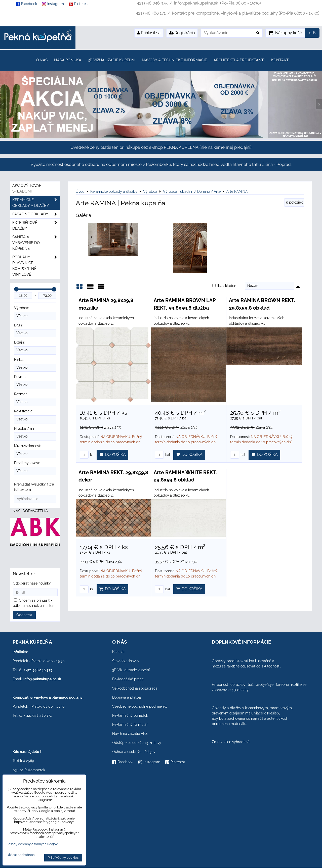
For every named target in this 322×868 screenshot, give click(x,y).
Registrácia (182, 33)
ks (87, 455)
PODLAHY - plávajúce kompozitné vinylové (36, 266)
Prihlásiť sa (149, 33)
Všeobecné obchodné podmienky (140, 706)
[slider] (16, 289)
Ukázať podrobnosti (21, 855)
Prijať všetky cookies (63, 858)
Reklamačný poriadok (130, 715)
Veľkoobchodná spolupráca (135, 688)
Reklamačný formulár (130, 725)
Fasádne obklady (36, 214)
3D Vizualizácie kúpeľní (112, 60)
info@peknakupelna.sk (42, 679)
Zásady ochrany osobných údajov (32, 844)
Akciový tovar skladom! (27, 188)
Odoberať (24, 615)
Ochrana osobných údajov (134, 752)
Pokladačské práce (128, 679)
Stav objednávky (126, 661)
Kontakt (280, 60)
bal (163, 455)
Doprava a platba (127, 697)
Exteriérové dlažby (36, 226)
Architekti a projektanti (239, 60)
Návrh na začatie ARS (130, 734)
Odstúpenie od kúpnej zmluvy (137, 743)
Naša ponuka (68, 60)
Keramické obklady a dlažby (36, 203)
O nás (42, 60)
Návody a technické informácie (174, 60)
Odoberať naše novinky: (32, 583)
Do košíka (112, 454)
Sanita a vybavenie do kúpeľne (36, 243)
